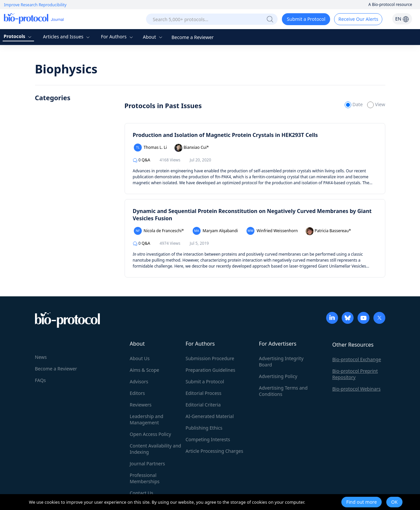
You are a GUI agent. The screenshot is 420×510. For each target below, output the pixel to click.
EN (402, 19)
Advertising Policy (278, 376)
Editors (137, 393)
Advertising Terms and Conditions (283, 391)
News (41, 357)
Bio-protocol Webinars (357, 389)
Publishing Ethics (204, 428)
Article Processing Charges (214, 451)
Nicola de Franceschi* (159, 231)
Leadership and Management (147, 419)
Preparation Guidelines (211, 370)
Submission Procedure (210, 358)
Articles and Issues (67, 37)
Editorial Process (204, 393)
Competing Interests (208, 439)
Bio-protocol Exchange (357, 359)
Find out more (362, 502)
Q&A (142, 160)
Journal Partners (148, 464)
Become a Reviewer (193, 37)
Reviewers (141, 405)
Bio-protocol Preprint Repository (355, 374)
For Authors (117, 37)
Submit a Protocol (306, 19)
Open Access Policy (151, 434)
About (153, 37)
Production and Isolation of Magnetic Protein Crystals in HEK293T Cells (225, 135)
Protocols (18, 36)
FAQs (40, 380)
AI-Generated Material (210, 416)
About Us (140, 358)
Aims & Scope (145, 370)
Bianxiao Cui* (191, 148)
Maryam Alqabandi (215, 231)
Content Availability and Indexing (156, 449)
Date (354, 104)
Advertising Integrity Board (281, 361)
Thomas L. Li (150, 148)
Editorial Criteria (203, 405)
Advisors (139, 382)
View (376, 104)
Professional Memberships (145, 478)
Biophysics (66, 69)
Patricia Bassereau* (328, 231)
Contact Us (142, 493)
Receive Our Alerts (358, 19)
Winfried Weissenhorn (272, 231)
